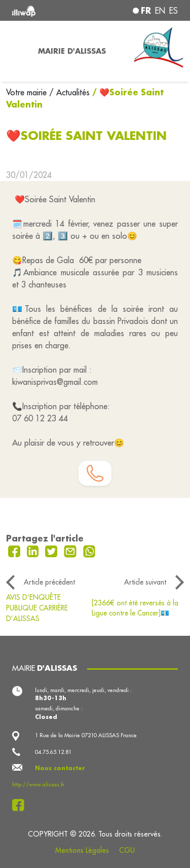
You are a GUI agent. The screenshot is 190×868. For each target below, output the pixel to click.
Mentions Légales (82, 850)
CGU (127, 850)
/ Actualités (69, 92)
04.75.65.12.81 (53, 752)
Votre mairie (28, 92)
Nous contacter (60, 768)
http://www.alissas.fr (38, 784)
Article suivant (145, 582)
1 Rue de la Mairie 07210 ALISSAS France (86, 735)
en (160, 11)
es (174, 11)
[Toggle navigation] (16, 51)
